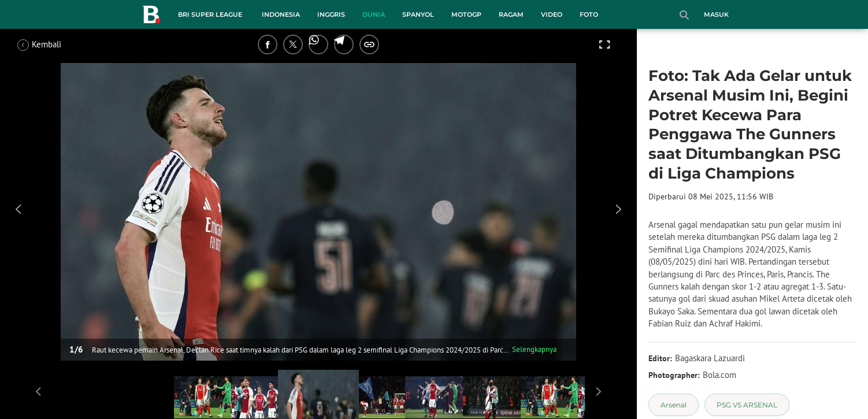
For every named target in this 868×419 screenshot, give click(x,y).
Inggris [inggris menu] (331, 14)
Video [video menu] (552, 14)
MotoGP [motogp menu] (466, 14)
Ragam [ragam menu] (511, 14)
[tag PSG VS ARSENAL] (747, 405)
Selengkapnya (534, 349)
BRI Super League (210, 14)
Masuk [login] (716, 14)
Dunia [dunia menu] (374, 14)
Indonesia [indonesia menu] (281, 14)
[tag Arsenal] (674, 405)
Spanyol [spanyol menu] (418, 14)
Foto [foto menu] (589, 14)
